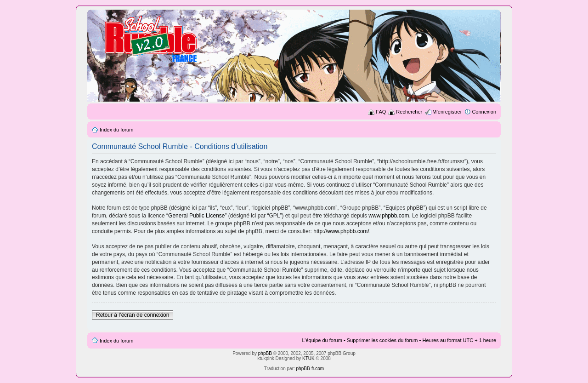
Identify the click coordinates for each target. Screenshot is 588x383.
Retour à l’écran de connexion (133, 315)
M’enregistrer (447, 112)
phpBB (265, 353)
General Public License (196, 216)
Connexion (484, 112)
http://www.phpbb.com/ (341, 231)
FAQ (381, 112)
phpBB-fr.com (310, 369)
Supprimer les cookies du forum (382, 340)
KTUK (308, 358)
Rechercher (409, 112)
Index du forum (116, 130)
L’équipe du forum (322, 340)
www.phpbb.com (389, 216)
